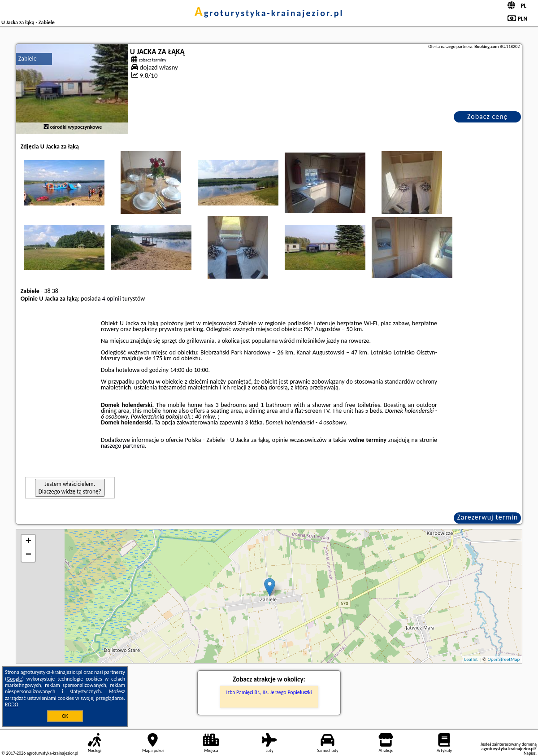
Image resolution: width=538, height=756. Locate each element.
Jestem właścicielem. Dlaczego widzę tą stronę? (70, 488)
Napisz (530, 753)
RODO (12, 704)
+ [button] (28, 542)
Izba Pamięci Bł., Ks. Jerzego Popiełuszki (269, 692)
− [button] (28, 555)
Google (15, 679)
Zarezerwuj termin (487, 517)
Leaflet (471, 659)
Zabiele (28, 59)
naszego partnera (123, 446)
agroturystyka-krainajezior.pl (269, 13)
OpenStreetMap (503, 659)
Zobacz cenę (488, 116)
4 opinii (112, 299)
